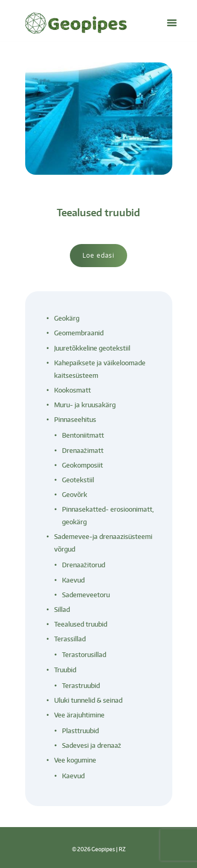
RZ (122, 849)
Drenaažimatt (83, 451)
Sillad (62, 610)
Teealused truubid (98, 212)
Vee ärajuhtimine (79, 715)
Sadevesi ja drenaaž (92, 745)
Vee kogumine (75, 760)
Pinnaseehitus (75, 420)
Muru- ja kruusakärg (85, 405)
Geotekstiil (78, 480)
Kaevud (73, 580)
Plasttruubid (80, 731)
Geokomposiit (82, 465)
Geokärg (67, 318)
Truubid (65, 670)
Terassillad (70, 639)
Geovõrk (75, 495)
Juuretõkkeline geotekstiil (92, 348)
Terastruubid (81, 686)
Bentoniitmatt (83, 435)
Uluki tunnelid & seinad (88, 700)
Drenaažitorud (84, 565)
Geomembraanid (79, 333)
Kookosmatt (72, 390)
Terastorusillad (84, 655)
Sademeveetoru (86, 595)
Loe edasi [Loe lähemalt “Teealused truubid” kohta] (98, 255)
